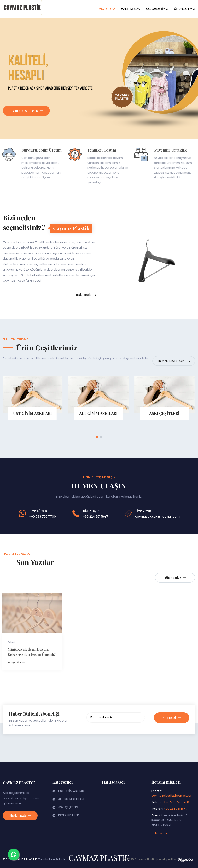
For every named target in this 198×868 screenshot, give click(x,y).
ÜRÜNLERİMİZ (185, 9)
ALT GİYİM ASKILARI (71, 799)
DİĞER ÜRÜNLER (69, 815)
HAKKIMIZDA (130, 9)
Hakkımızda (85, 295)
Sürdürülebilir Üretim (39, 150)
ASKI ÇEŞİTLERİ (68, 807)
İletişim (159, 833)
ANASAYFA (107, 9)
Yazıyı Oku (14, 662)
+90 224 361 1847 (96, 517)
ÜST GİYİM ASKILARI (71, 791)
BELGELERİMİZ (157, 9)
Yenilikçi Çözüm (99, 150)
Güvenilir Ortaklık (168, 150)
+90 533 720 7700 (43, 517)
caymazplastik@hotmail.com (157, 517)
